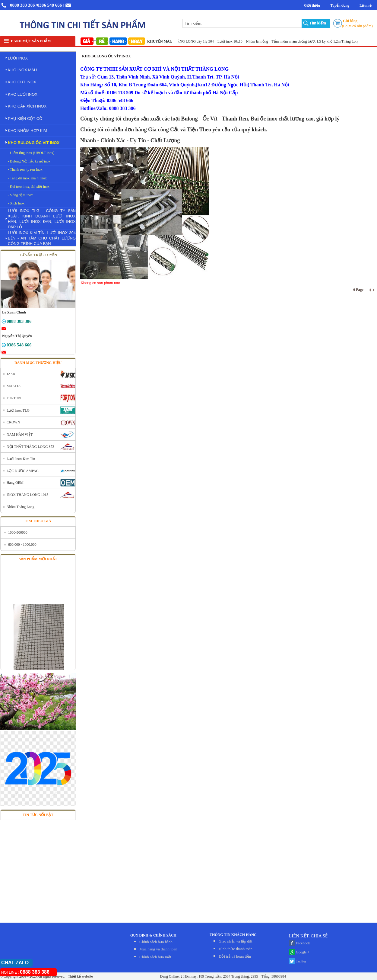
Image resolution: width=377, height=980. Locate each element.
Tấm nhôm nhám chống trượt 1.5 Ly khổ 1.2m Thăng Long (317, 41)
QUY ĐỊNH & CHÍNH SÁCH (153, 935)
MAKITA (14, 386)
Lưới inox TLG (18, 410)
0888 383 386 (22, 5)
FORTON (14, 398)
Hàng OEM (15, 483)
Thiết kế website (80, 976)
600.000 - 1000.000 (22, 545)
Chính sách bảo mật (155, 957)
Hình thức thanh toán (236, 949)
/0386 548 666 (49, 5)
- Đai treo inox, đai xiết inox (29, 187)
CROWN (13, 422)
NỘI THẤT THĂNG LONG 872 (30, 447)
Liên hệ (366, 5)
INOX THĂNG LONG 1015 (27, 495)
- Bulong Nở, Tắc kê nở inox (29, 161)
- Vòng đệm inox (20, 195)
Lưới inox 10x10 (232, 41)
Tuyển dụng (340, 5)
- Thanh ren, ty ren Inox (25, 169)
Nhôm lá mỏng (259, 41)
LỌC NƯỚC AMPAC (23, 471)
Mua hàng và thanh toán (158, 949)
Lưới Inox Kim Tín (21, 459)
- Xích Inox (16, 203)
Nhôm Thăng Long (21, 507)
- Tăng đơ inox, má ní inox (27, 178)
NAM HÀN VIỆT (20, 435)
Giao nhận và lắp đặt (235, 941)
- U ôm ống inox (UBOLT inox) (31, 153)
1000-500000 (18, 532)
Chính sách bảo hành (156, 942)
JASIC (11, 374)
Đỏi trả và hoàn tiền (235, 956)
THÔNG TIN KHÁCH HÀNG (233, 935)
